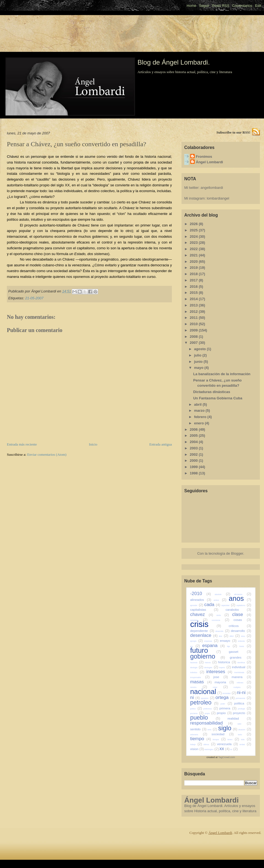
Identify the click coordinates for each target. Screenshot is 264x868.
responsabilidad (211, 723)
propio (224, 713)
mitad (220, 687)
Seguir (204, 6)
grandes (241, 657)
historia (211, 663)
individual (241, 667)
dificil (235, 636)
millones (244, 683)
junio (199, 362)
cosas (242, 620)
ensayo (228, 641)
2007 (194, 343)
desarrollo (241, 631)
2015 (194, 293)
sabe (244, 724)
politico (196, 709)
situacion (245, 730)
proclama (197, 713)
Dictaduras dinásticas (211, 392)
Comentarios (242, 6)
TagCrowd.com (227, 757)
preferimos (211, 709)
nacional (206, 692)
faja (232, 646)
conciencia (221, 620)
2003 (194, 448)
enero (200, 423)
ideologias (211, 667)
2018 (194, 274)
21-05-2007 (34, 298)
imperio (225, 667)
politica (243, 703)
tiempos (219, 740)
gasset (240, 652)
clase (242, 614)
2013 (194, 305)
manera (241, 677)
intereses (219, 672)
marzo (200, 410)
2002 (194, 454)
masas (201, 682)
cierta (223, 615)
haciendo (197, 663)
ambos (220, 600)
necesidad (229, 693)
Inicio (93, 444)
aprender (197, 605)
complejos (199, 620)
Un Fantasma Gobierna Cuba (218, 398)
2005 (194, 436)
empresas (211, 641)
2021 (194, 255)
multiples (242, 687)
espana (213, 646)
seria (212, 730)
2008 (194, 337)
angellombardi (212, 188)
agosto (200, 349)
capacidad (228, 605)
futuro (206, 650)
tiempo (201, 739)
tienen (233, 740)
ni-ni (244, 693)
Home (192, 6)
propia (210, 713)
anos (240, 598)
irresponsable (200, 677)
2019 (194, 268)
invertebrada (243, 672)
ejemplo (197, 641)
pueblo (205, 718)
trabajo (196, 744)
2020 (194, 262)
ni (195, 697)
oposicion (207, 698)
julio (198, 355)
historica (227, 662)
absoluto (223, 594)
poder (226, 704)
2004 (194, 442)
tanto (244, 735)
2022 (194, 249)
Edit (258, 6)
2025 (194, 230)
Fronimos (204, 157)
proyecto (242, 713)
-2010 (201, 594)
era (195, 646)
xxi (234, 749)
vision (197, 749)
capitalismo (244, 605)
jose (221, 677)
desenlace (204, 635)
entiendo (244, 641)
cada (212, 605)
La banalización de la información (222, 374)
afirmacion (243, 594)
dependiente (202, 631)
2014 (194, 299)
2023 (194, 243)
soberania (199, 735)
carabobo (238, 609)
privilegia (245, 709)
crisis (206, 624)
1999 (194, 467)
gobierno (208, 656)
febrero (201, 417)
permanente (244, 698)
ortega (225, 697)
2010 (194, 324)
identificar (244, 663)
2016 (194, 287)
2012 (194, 312)
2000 (194, 461)
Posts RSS (221, 6)
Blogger (237, 553)
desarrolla (222, 631)
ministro (199, 687)
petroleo (204, 703)
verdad (245, 744)
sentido (198, 729)
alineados (201, 600)
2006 (194, 429)
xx (225, 749)
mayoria (224, 682)
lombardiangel (218, 198)
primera (228, 708)
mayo (199, 368)
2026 (194, 224)
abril (198, 404)
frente (245, 646)
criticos (240, 626)
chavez (202, 614)
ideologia (197, 667)
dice (224, 636)
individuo (197, 672)
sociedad (223, 734)
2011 (194, 318)
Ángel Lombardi (209, 162)
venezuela (228, 744)
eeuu (246, 636)
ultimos (210, 744)
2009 (194, 330)
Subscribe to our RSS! (233, 132)
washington (212, 749)
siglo (228, 728)
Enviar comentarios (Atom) (47, 454)
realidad (239, 718)
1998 (194, 473)
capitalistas (204, 609)
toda (246, 740)
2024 (194, 237)
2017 (194, 280)
